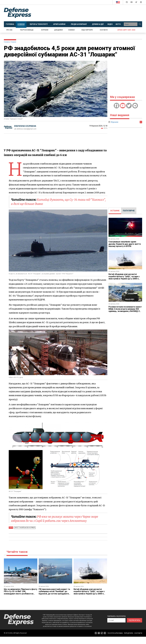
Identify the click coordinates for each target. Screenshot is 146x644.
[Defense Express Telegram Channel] (141, 3)
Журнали (45, 30)
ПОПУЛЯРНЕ (129, 211)
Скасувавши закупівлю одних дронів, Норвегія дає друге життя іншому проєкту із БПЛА (125, 244)
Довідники (58, 30)
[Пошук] (140, 24)
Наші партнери (87, 30)
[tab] (115, 211)
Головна (7, 42)
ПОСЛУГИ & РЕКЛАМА (115, 633)
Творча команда (27, 30)
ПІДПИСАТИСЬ (134, 620)
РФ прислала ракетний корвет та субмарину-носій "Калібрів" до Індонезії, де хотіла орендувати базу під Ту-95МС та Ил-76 (54, 593)
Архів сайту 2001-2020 (126, 30)
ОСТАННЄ (115, 211)
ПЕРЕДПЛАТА (129, 633)
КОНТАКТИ (138, 633)
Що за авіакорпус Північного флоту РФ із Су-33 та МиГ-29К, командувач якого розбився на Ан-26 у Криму (19, 593)
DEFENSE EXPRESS (25, 126)
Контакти (104, 30)
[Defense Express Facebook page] (127, 3)
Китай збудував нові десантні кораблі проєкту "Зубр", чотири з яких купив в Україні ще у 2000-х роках (89, 593)
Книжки (71, 30)
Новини (14, 42)
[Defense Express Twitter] (136, 3)
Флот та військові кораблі (25, 528)
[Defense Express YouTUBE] (132, 3)
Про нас (9, 30)
